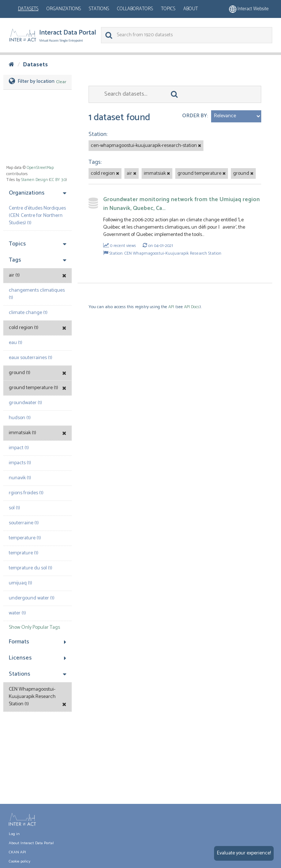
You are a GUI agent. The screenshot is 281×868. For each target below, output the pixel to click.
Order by (195, 116)
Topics (168, 9)
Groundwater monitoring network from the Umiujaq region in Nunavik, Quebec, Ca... (181, 204)
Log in (14, 834)
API (171, 307)
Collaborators (135, 9)
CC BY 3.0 (58, 180)
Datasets (28, 9)
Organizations (64, 9)
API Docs (192, 307)
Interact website (249, 9)
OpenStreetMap (40, 168)
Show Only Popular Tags (34, 627)
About (191, 9)
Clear (61, 82)
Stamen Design (35, 180)
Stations (99, 9)
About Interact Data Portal (31, 843)
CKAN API (17, 852)
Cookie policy (20, 861)
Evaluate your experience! (244, 853)
